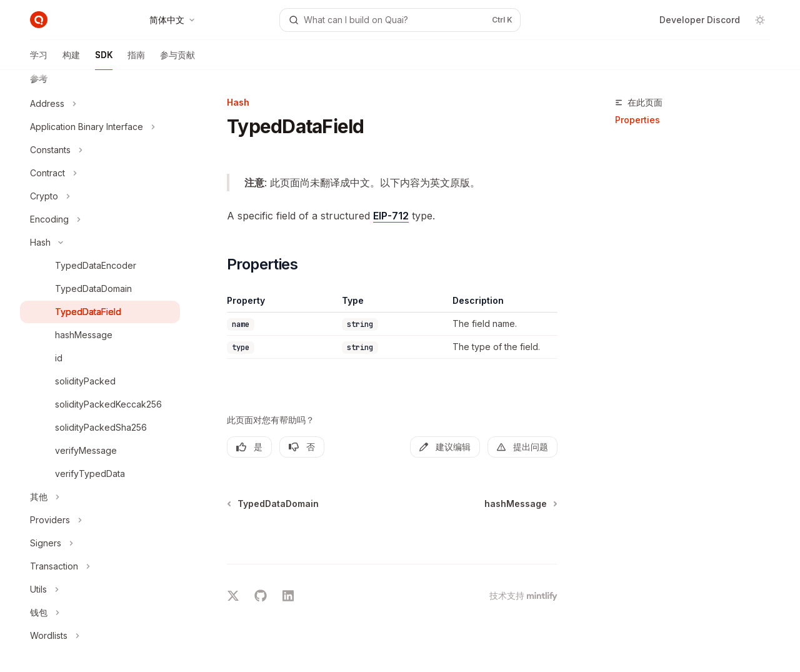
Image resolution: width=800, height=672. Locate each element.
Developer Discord (700, 20)
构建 (71, 60)
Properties (637, 120)
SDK (104, 60)
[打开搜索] (400, 20)
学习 (39, 60)
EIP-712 (391, 216)
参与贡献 (177, 60)
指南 (136, 60)
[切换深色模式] (760, 20)
